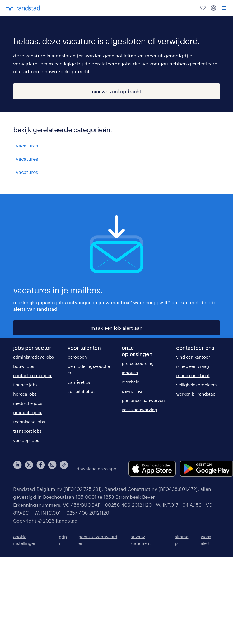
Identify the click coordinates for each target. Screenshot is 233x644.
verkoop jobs (26, 440)
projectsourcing (138, 363)
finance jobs (25, 385)
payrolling (132, 391)
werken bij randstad (196, 394)
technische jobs (29, 422)
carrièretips (79, 382)
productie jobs (28, 412)
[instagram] (52, 469)
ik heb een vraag (193, 366)
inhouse (130, 372)
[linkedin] (17, 469)
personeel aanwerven (143, 400)
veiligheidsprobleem (197, 385)
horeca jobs (25, 394)
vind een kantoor (193, 357)
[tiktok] (64, 469)
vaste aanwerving (139, 409)
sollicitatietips (81, 391)
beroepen (77, 357)
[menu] (224, 8)
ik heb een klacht (193, 375)
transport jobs (27, 431)
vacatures (27, 146)
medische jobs (28, 403)
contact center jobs (33, 375)
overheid (131, 382)
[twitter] (29, 469)
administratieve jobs (34, 357)
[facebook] (41, 469)
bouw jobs (24, 366)
